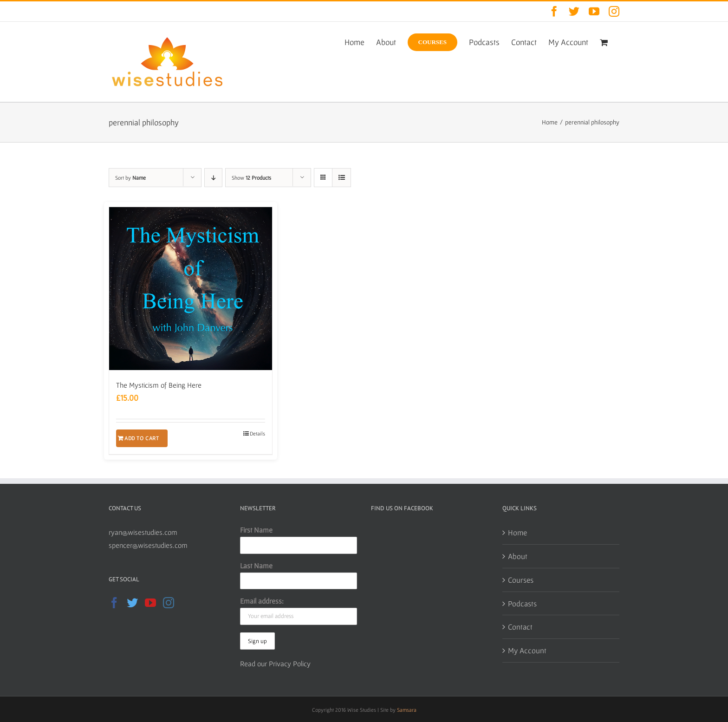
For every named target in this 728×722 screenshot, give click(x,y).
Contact (520, 627)
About (518, 556)
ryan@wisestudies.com (143, 532)
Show (251, 178)
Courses (521, 580)
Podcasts (522, 603)
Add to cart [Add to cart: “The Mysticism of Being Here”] (142, 438)
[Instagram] (169, 603)
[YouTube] (150, 603)
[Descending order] (213, 178)
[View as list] (341, 178)
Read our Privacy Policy (275, 663)
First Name (256, 530)
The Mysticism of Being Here (159, 385)
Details (257, 433)
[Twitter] (132, 603)
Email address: (262, 601)
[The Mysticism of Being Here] (191, 289)
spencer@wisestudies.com (148, 545)
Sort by (130, 178)
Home (517, 532)
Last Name (256, 566)
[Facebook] (114, 603)
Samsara (407, 710)
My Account (527, 650)
